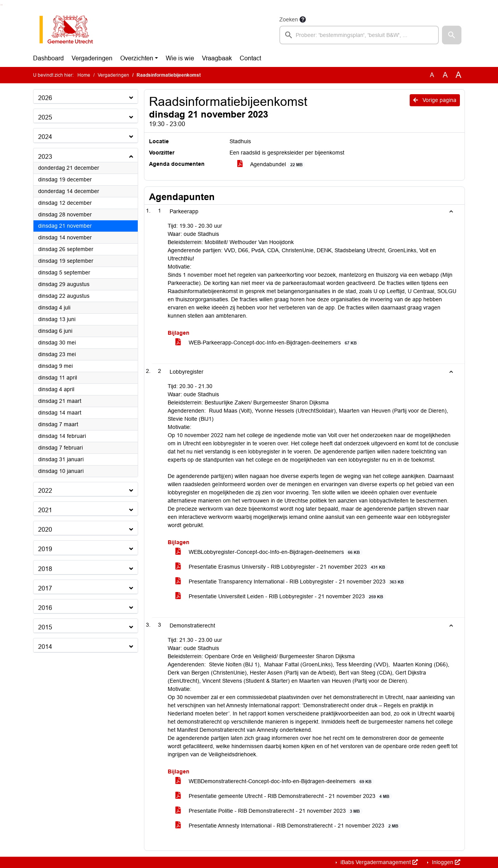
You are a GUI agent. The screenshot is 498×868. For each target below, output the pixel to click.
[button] (452, 35)
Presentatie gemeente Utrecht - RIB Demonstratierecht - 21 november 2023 (284, 796)
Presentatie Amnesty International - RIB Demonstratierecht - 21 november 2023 (288, 826)
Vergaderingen (92, 58)
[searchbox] (359, 35)
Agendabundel (271, 164)
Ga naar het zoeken (1, 5)
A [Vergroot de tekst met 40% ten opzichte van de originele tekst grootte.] (459, 75)
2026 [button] (45, 98)
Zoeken (289, 19)
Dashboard (48, 58)
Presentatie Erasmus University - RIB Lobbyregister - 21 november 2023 (282, 567)
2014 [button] (45, 647)
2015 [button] (45, 627)
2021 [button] (45, 510)
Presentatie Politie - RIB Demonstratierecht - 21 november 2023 (269, 811)
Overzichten (137, 58)
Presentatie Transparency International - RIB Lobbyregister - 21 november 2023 (291, 582)
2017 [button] (45, 588)
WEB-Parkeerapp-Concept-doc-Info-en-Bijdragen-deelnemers (267, 343)
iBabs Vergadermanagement (378, 862)
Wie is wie (180, 58)
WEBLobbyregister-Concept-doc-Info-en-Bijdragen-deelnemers (269, 552)
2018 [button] (45, 569)
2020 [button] (45, 530)
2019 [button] (45, 549)
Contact (250, 58)
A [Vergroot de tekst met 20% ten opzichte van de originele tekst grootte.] (445, 75)
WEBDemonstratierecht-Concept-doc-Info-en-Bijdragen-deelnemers (275, 781)
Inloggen (445, 862)
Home (84, 75)
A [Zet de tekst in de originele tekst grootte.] (432, 75)
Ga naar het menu (2, 5)
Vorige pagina (435, 100)
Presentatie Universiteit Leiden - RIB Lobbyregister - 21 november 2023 (281, 597)
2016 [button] (45, 608)
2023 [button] (45, 157)
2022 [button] (45, 491)
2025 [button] (45, 117)
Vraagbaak (217, 58)
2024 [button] (45, 137)
